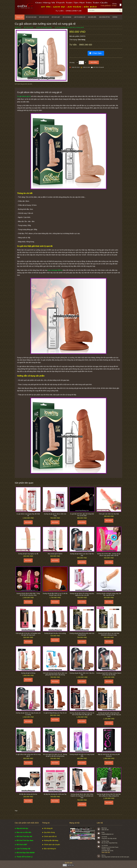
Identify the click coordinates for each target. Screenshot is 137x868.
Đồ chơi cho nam (31, 17)
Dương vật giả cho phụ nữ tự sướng (55, 633)
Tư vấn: (74, 45)
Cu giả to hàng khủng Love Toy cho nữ (55, 713)
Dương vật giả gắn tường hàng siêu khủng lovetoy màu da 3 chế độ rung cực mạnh (109, 715)
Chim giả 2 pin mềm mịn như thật (109, 514)
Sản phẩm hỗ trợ (104, 17)
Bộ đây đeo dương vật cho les (28, 794)
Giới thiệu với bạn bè (98, 67)
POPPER (115, 17)
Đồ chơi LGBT (56, 17)
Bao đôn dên (92, 17)
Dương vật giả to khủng (28, 673)
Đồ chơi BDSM (67, 17)
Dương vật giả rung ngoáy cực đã (28, 554)
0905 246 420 (86, 45)
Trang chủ (20, 17)
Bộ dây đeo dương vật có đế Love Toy (55, 794)
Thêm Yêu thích (76, 67)
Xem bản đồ (106, 852)
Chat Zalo (97, 53)
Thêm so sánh (86, 67)
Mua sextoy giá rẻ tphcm (55, 554)
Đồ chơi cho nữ (44, 17)
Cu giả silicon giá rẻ (24, 96)
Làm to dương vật (80, 17)
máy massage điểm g (55, 270)
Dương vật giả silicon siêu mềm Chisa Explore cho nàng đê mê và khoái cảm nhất (82, 796)
